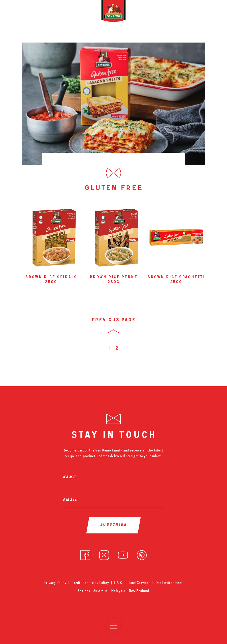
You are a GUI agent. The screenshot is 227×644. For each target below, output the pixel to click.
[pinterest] (142, 554)
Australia (101, 591)
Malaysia (119, 591)
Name (70, 478)
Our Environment (169, 583)
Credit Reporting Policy (90, 583)
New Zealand (139, 591)
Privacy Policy (55, 583)
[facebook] (85, 554)
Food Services (140, 583)
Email (71, 500)
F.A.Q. (119, 583)
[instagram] (104, 554)
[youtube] (123, 554)
